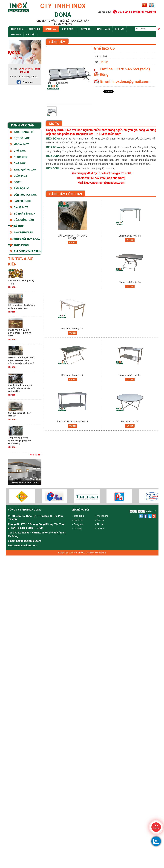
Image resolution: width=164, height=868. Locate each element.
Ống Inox (20, 163)
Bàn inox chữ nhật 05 (130, 236)
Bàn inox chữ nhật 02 (72, 375)
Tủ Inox (19, 226)
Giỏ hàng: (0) (104, 12)
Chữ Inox (20, 151)
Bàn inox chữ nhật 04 (130, 282)
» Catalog (77, 529)
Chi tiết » (12, 287)
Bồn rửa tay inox (25, 195)
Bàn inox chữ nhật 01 (130, 375)
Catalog (86, 29)
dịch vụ (119, 29)
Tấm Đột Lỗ (21, 188)
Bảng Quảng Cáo (25, 170)
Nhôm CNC (20, 157)
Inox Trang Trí (23, 132)
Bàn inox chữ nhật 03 (72, 328)
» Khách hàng (102, 516)
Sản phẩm (51, 29)
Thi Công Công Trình (27, 251)
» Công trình (78, 524)
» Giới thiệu (77, 520)
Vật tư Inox (21, 245)
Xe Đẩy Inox (21, 144)
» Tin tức (99, 524)
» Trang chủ (78, 516)
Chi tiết (72, 243)
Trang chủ (17, 29)
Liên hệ (30, 35)
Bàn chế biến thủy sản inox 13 (72, 421)
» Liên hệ (99, 529)
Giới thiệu (34, 29)
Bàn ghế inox (22, 201)
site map (16, 35)
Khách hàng (103, 29)
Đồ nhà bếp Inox (24, 214)
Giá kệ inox (21, 207)
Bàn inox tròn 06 (130, 421)
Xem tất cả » (36, 455)
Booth (18, 182)
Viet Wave (102, 553)
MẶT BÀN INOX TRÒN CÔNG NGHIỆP (72, 237)
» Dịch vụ (99, 520)
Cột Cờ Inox (22, 138)
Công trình (69, 29)
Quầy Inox (20, 176)
